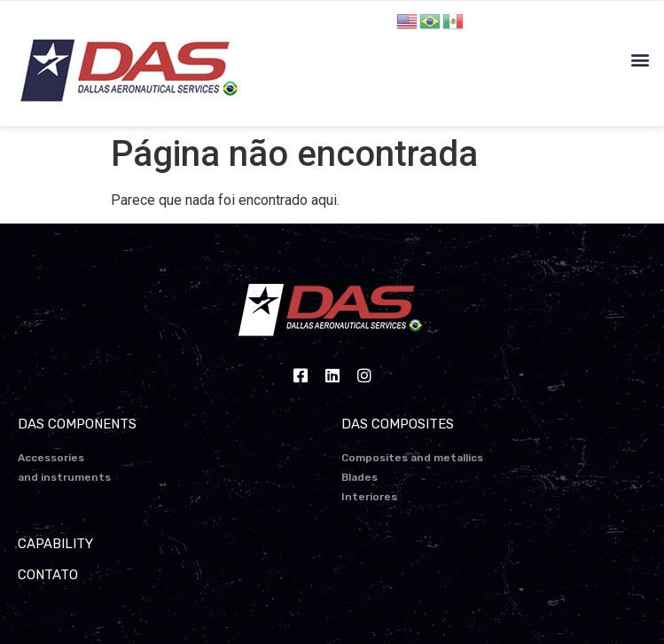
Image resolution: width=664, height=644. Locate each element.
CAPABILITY (55, 544)
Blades (359, 477)
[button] (641, 60)
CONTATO (48, 575)
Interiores (369, 497)
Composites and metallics (412, 458)
